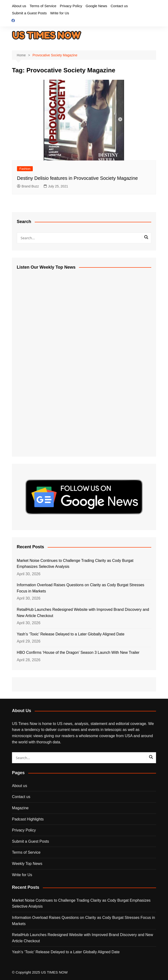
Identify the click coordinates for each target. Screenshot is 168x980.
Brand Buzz (28, 186)
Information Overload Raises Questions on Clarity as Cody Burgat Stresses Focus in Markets (81, 588)
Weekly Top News (27, 864)
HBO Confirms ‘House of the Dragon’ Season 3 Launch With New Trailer (78, 652)
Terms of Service (43, 6)
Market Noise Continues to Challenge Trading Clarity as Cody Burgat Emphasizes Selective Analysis (75, 564)
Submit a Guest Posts (29, 13)
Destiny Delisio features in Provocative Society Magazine (77, 178)
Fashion (25, 169)
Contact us (119, 6)
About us (19, 6)
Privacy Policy (71, 6)
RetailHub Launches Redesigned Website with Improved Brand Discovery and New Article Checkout (83, 613)
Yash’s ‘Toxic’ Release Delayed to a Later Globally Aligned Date (71, 634)
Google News (96, 6)
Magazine (20, 808)
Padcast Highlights (28, 819)
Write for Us (60, 13)
